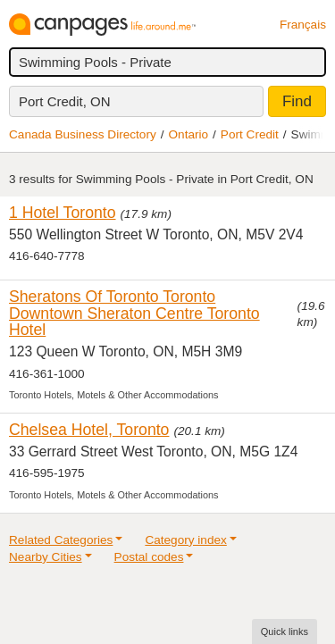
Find (297, 101)
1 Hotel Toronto (63, 213)
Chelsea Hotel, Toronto (89, 430)
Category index (185, 540)
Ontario (189, 134)
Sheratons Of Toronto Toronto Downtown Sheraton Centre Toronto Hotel (134, 313)
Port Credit (250, 134)
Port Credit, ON (65, 101)
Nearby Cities (46, 557)
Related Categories (61, 540)
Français (303, 25)
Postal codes (149, 557)
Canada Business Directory (83, 134)
